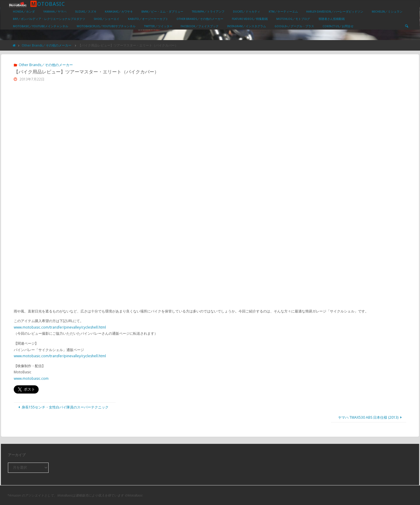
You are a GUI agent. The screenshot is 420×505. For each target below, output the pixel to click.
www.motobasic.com (31, 378)
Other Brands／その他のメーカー (47, 45)
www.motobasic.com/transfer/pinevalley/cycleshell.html (60, 327)
